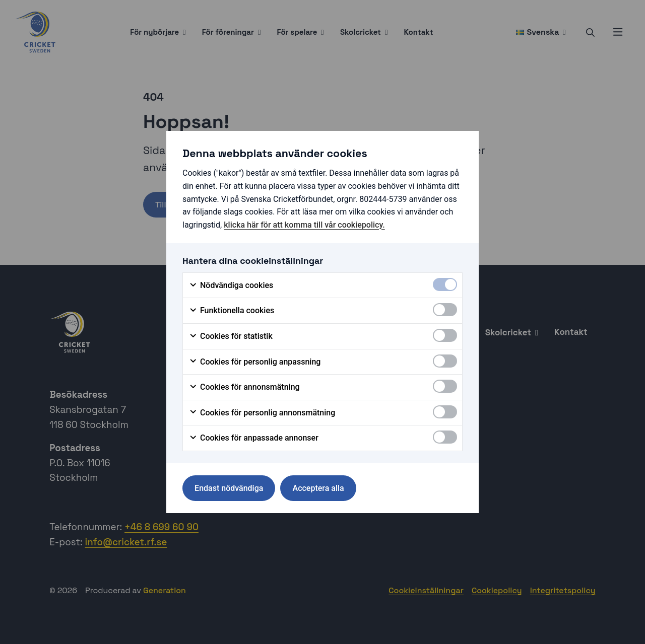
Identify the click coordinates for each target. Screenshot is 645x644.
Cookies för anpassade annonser (254, 438)
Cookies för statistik (231, 336)
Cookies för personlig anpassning (255, 362)
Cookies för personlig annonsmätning (262, 413)
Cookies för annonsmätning (244, 387)
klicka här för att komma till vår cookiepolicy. (304, 225)
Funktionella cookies (232, 311)
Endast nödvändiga (229, 488)
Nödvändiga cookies (231, 285)
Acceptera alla (318, 488)
